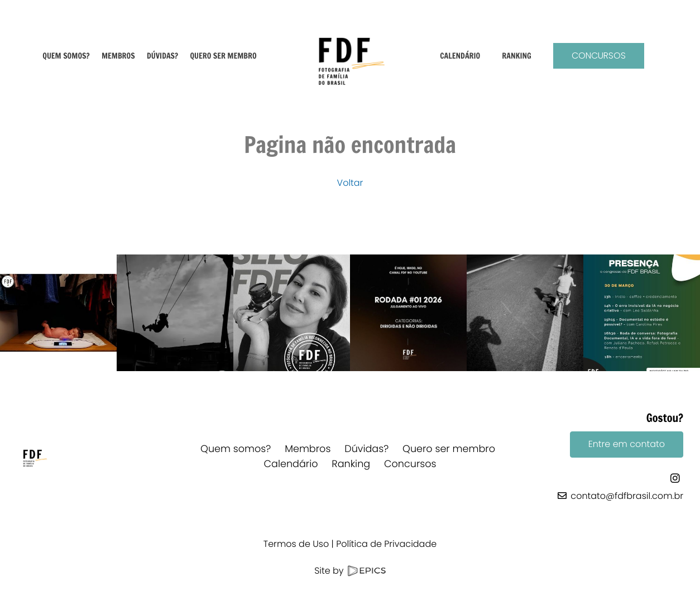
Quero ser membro (449, 449)
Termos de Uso (296, 544)
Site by (350, 571)
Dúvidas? (366, 449)
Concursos (599, 56)
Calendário (291, 464)
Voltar (350, 183)
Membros (308, 449)
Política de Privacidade (386, 544)
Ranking (351, 464)
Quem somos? (236, 449)
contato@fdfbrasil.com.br (627, 496)
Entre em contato (627, 444)
